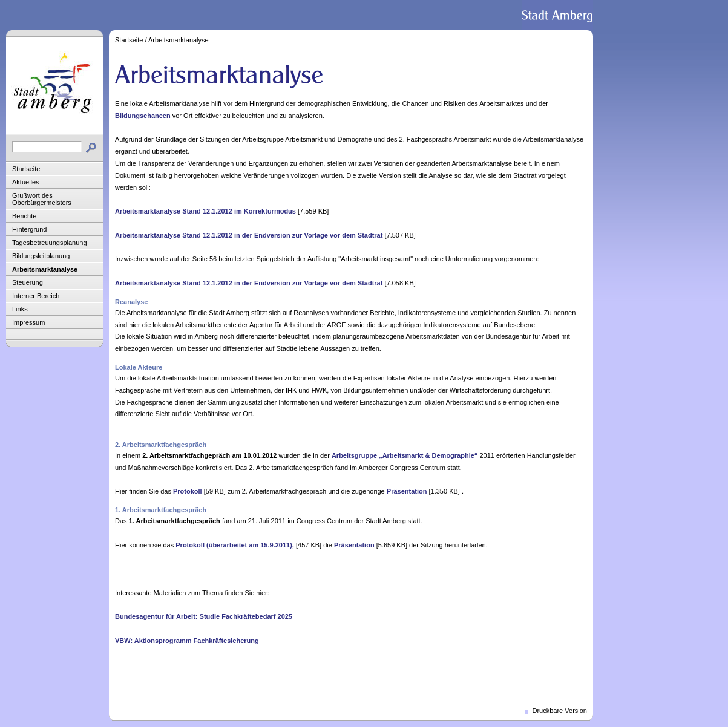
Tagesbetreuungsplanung (50, 243)
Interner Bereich (36, 296)
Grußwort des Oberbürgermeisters (42, 199)
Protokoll (188, 491)
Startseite (26, 169)
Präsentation (407, 491)
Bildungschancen (143, 116)
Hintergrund (29, 229)
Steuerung (28, 282)
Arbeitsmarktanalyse (45, 269)
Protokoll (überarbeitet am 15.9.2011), (235, 545)
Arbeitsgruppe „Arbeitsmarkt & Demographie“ (405, 455)
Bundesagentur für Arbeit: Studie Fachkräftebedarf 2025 (204, 616)
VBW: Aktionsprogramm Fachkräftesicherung (187, 641)
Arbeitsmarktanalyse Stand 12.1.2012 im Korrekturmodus (205, 211)
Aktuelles (26, 182)
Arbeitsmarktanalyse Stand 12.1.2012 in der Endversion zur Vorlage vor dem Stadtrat (249, 235)
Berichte (24, 216)
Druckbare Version (560, 711)
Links (20, 309)
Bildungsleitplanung (41, 256)
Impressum (28, 322)
